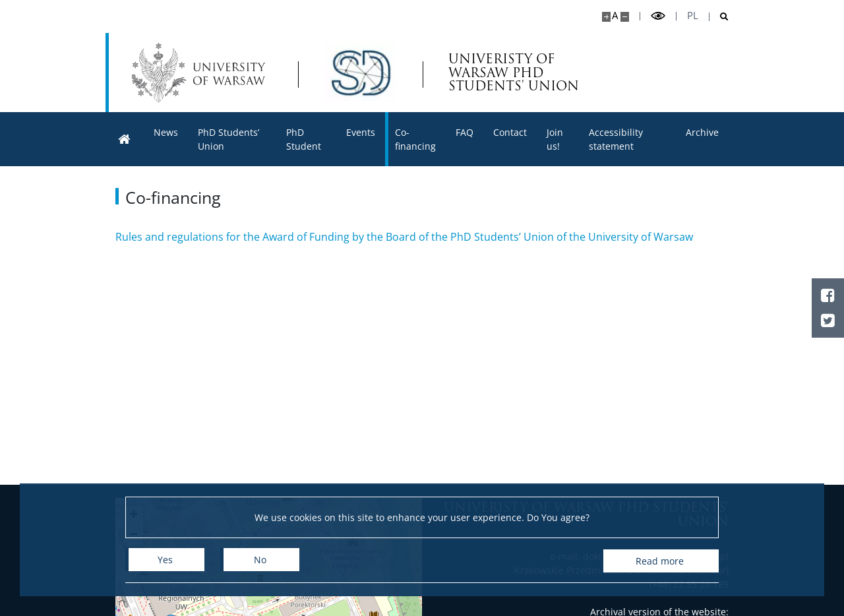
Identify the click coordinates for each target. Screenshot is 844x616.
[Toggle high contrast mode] (658, 16)
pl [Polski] (693, 15)
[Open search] (719, 17)
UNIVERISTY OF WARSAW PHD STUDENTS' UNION (515, 73)
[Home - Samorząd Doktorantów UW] (360, 73)
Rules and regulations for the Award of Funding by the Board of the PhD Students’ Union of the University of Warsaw (404, 237)
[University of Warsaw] (201, 73)
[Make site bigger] (606, 17)
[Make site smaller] (625, 17)
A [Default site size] (615, 15)
